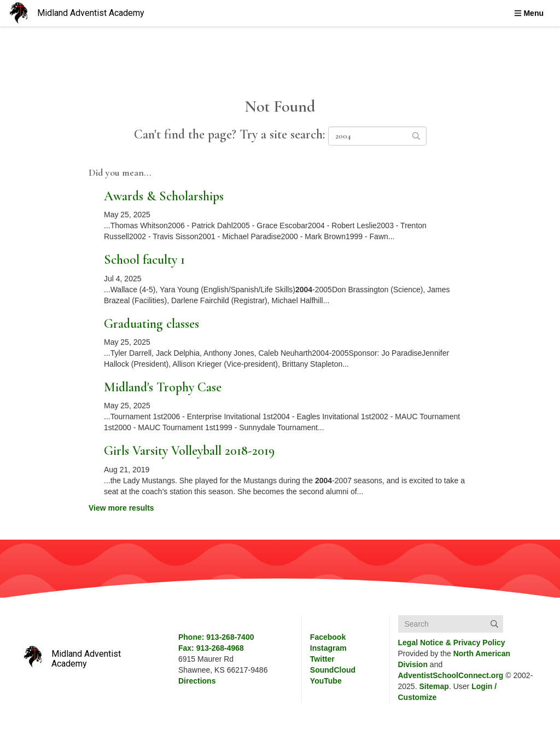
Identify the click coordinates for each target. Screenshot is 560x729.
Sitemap (434, 686)
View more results (121, 508)
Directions (197, 681)
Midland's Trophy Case (163, 387)
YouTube (326, 681)
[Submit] (494, 624)
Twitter (322, 659)
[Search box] (451, 624)
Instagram (328, 648)
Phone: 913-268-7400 (216, 637)
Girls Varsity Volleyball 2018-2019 (189, 451)
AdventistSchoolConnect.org (451, 675)
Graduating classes (151, 324)
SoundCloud (333, 670)
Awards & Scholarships (164, 196)
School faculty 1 (144, 260)
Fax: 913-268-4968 (211, 648)
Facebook (328, 637)
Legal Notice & (452, 643)
